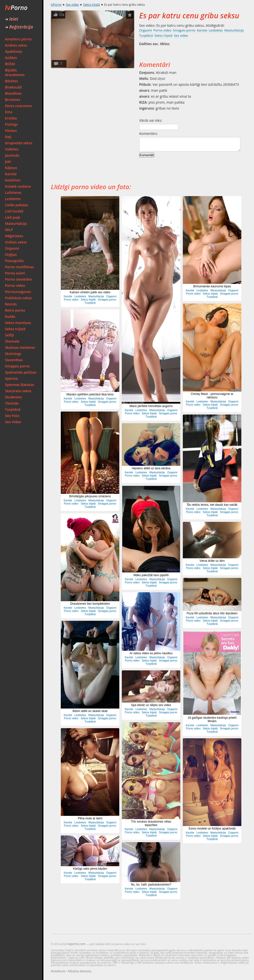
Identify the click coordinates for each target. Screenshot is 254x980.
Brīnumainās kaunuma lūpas (212, 286)
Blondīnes (13, 93)
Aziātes (11, 58)
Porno (16, 7)
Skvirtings (13, 354)
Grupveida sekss (19, 143)
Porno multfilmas (19, 267)
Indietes (12, 149)
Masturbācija (16, 223)
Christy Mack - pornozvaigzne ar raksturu (212, 396)
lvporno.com (77, 944)
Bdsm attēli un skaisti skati (90, 711)
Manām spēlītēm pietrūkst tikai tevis (90, 394)
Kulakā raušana (18, 186)
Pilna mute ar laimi (90, 818)
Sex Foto (12, 416)
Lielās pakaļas (17, 205)
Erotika (11, 118)
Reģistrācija (19, 27)
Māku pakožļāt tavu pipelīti (151, 575)
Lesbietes (13, 199)
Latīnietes (13, 193)
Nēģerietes (14, 236)
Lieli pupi (13, 217)
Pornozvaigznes (18, 292)
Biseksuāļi (13, 87)
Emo (9, 112)
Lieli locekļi (14, 211)
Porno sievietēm (18, 279)
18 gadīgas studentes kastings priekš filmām (212, 719)
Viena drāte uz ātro (212, 561)
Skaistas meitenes (20, 347)
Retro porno (15, 310)
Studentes (13, 397)
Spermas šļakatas (20, 385)
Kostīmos (13, 180)
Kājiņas (11, 168)
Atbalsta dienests (80, 971)
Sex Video (13, 422)
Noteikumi (58, 971)
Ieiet (12, 19)
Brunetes (13, 100)
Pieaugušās (14, 261)
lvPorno (56, 5)
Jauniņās (12, 155)
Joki (8, 162)
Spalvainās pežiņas (21, 372)
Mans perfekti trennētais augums (151, 406)
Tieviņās (12, 403)
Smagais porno (17, 366)
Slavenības (14, 360)
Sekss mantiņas (18, 323)
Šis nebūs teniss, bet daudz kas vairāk (212, 505)
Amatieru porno (18, 39)
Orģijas (11, 254)
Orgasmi (12, 248)
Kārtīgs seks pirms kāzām (90, 869)
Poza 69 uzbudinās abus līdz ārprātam (212, 613)
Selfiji (9, 335)
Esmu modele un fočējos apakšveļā (212, 829)
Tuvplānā (13, 409)
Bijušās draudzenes (15, 72)
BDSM (10, 64)
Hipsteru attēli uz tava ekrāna (151, 468)
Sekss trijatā (15, 329)
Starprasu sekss (18, 391)
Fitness (11, 131)
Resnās (11, 304)
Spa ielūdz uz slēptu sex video (151, 705)
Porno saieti (15, 273)
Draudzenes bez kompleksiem (90, 604)
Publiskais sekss (18, 298)
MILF (9, 230)
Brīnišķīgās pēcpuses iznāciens (90, 496)
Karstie (11, 174)
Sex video (72, 5)
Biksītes (11, 81)
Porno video (15, 285)
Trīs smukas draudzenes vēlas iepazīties (151, 823)
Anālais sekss (16, 45)
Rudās (10, 316)
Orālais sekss (16, 242)
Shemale (12, 341)
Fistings (11, 124)
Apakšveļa (14, 51)
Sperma (11, 378)
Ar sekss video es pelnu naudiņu (151, 653)
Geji (8, 137)
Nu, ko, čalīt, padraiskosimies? (151, 885)
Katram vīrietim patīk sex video (90, 292)
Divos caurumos (18, 106)
